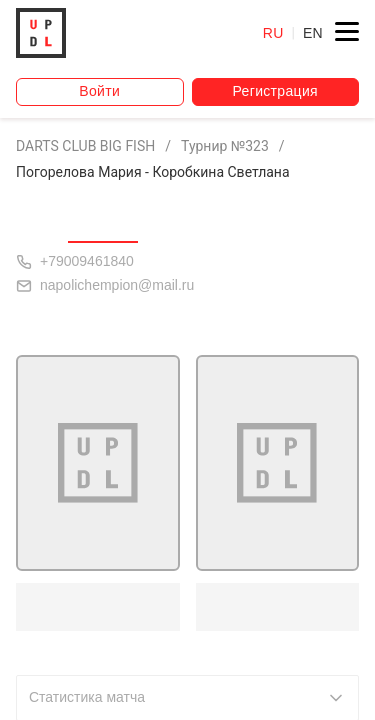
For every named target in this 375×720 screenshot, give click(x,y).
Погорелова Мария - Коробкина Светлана (153, 172)
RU (273, 33)
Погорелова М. (93, 606)
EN (313, 33)
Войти (99, 91)
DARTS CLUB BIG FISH (85, 146)
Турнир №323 (225, 146)
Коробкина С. (267, 606)
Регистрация (275, 91)
